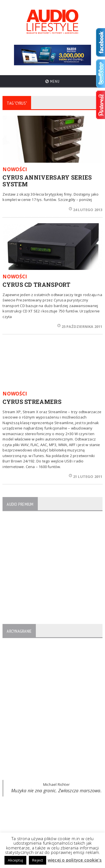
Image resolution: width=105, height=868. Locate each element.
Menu (53, 81)
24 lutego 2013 (86, 210)
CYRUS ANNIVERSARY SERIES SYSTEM (47, 181)
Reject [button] (38, 860)
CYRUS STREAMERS (32, 402)
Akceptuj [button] (15, 860)
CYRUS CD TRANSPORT (36, 285)
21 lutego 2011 (86, 476)
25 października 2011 (80, 326)
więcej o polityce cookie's (75, 860)
